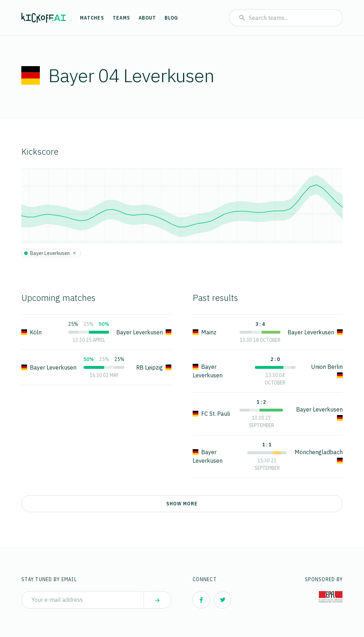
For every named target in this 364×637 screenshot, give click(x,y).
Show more (182, 504)
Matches (92, 18)
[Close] (74, 253)
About (147, 18)
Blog (171, 18)
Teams (121, 18)
